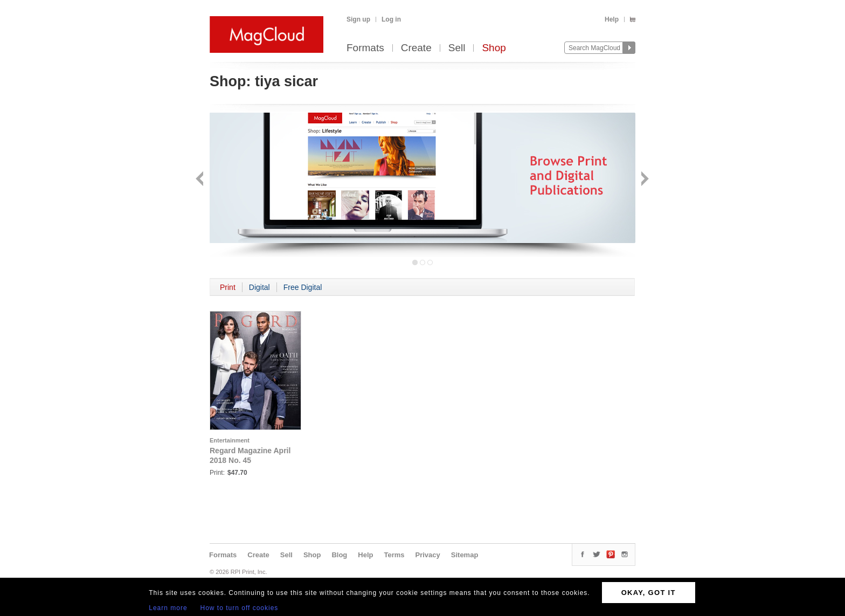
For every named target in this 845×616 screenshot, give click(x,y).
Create (416, 48)
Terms (394, 555)
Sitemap (465, 555)
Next (644, 180)
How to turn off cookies (240, 608)
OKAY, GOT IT (649, 593)
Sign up (358, 19)
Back (201, 180)
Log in (391, 19)
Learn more (168, 608)
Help (612, 19)
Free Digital (303, 287)
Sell (457, 48)
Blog (339, 555)
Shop (494, 48)
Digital (259, 287)
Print (228, 287)
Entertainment (230, 440)
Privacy (428, 555)
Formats (365, 48)
